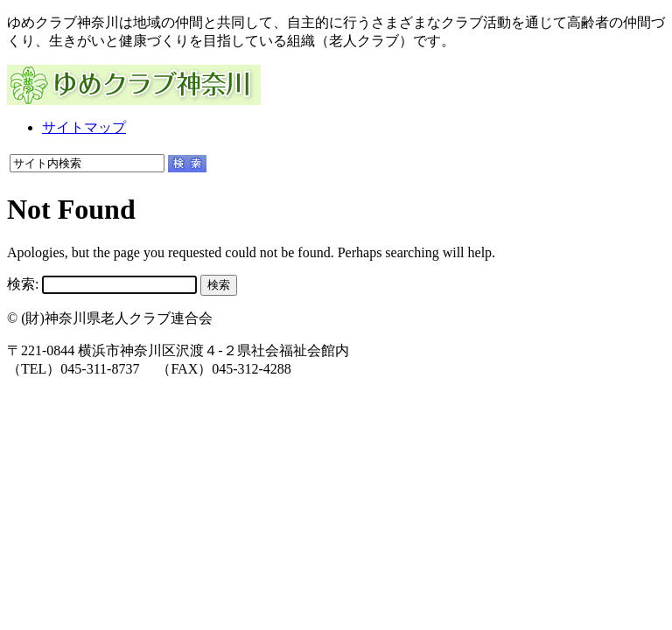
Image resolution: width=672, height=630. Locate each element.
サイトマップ (84, 127)
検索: (23, 284)
